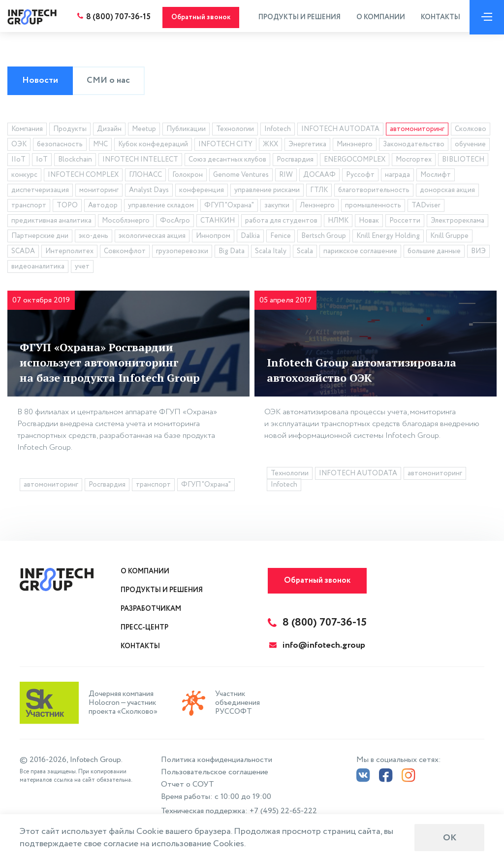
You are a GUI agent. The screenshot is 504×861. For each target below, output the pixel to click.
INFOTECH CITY (225, 146)
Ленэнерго (317, 207)
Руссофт (360, 176)
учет (82, 268)
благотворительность (374, 192)
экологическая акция (152, 237)
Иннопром (213, 237)
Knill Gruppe (449, 237)
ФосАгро (175, 222)
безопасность (60, 146)
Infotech (278, 131)
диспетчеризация (40, 192)
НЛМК (338, 222)
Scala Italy (271, 253)
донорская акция (447, 192)
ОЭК (19, 146)
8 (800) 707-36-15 (116, 17)
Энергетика (307, 146)
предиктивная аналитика (51, 222)
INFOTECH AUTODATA (340, 131)
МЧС (100, 146)
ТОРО (67, 207)
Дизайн (109, 131)
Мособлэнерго (126, 222)
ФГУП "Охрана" (229, 207)
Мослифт (436, 176)
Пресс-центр (144, 628)
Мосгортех (414, 161)
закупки (277, 207)
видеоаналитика (38, 268)
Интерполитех (69, 253)
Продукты (70, 131)
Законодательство (414, 146)
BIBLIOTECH (463, 161)
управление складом (161, 207)
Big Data (232, 253)
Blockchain (75, 161)
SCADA (23, 253)
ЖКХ (270, 146)
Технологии (235, 131)
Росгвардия (295, 161)
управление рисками (267, 192)
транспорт (29, 207)
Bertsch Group (324, 237)
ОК (450, 838)
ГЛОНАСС (145, 176)
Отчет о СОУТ (188, 784)
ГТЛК (319, 192)
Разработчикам (151, 609)
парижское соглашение (360, 253)
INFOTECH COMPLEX (83, 176)
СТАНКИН (218, 222)
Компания (27, 131)
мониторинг (99, 192)
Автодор (103, 207)
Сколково (471, 131)
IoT (42, 161)
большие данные (434, 253)
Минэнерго (355, 146)
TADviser (426, 207)
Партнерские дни (40, 237)
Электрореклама (457, 222)
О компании (378, 17)
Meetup (144, 131)
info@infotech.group (317, 645)
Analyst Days (149, 192)
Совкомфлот (125, 253)
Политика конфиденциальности (217, 760)
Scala (305, 253)
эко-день (94, 237)
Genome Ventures (241, 176)
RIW (286, 176)
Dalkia (250, 237)
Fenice (281, 237)
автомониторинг (417, 131)
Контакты (438, 17)
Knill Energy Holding (388, 237)
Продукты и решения (297, 17)
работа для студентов (281, 222)
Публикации (186, 131)
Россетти (405, 222)
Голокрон (188, 176)
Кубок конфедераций (153, 146)
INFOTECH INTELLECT (140, 161)
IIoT (18, 161)
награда (397, 176)
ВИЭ (478, 253)
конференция (202, 192)
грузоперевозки (182, 253)
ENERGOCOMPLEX (355, 161)
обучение (470, 146)
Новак (369, 222)
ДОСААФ (319, 176)
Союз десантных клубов (227, 161)
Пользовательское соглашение (215, 772)
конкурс (24, 176)
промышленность (373, 207)
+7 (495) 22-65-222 (283, 811)
